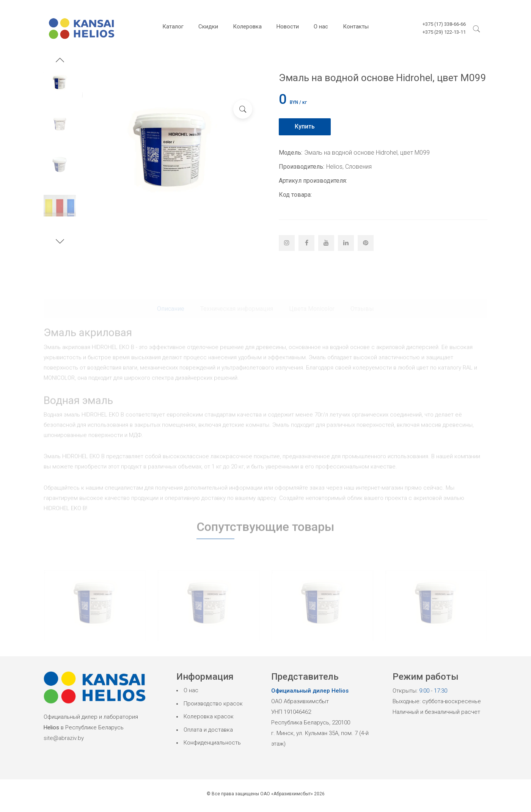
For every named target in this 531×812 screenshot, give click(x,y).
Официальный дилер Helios (310, 691)
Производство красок (213, 704)
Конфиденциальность (212, 743)
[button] (60, 61)
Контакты (356, 27)
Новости (288, 27)
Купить (305, 126)
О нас (321, 27)
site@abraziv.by (64, 738)
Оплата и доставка (208, 730)
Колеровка (247, 27)
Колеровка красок (209, 716)
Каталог (173, 27)
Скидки (208, 27)
